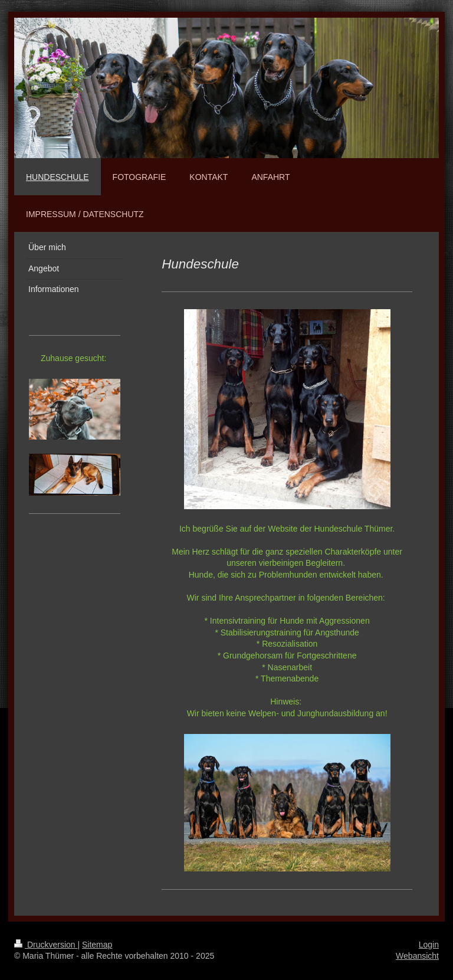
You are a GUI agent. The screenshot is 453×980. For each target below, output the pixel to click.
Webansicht (417, 956)
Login (429, 945)
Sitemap (97, 945)
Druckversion (46, 945)
